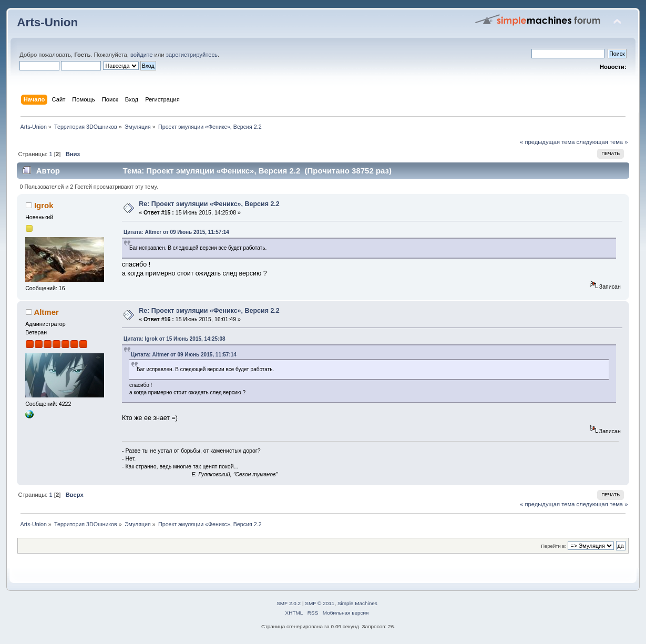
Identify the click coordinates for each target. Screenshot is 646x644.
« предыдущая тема (547, 142)
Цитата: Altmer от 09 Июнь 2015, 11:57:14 (176, 232)
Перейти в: (553, 546)
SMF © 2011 (320, 603)
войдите (141, 55)
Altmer (46, 312)
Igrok (44, 205)
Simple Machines (357, 603)
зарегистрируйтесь (192, 55)
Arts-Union (47, 22)
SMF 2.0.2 (289, 603)
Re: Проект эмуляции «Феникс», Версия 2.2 (209, 204)
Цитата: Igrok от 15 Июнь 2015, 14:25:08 (175, 339)
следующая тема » (602, 142)
